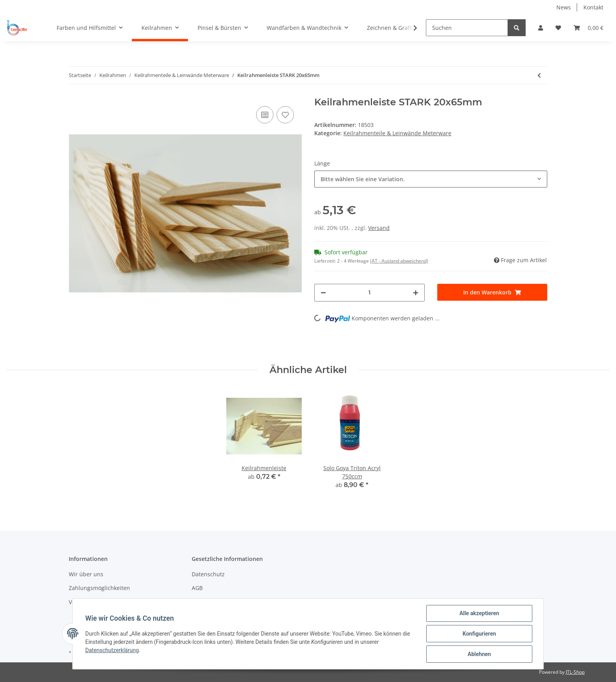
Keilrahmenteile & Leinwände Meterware (397, 133)
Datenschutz (208, 574)
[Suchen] (467, 28)
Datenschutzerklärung (112, 650)
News (564, 7)
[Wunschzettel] (558, 28)
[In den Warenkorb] (492, 292)
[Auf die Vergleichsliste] (265, 115)
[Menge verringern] (323, 293)
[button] (541, 28)
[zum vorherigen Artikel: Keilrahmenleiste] (539, 75)
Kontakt (593, 7)
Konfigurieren (479, 634)
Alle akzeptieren (479, 613)
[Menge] (369, 293)
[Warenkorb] (588, 28)
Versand (379, 228)
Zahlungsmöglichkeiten (99, 588)
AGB (197, 588)
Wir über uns (86, 574)
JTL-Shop (575, 672)
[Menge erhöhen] (416, 293)
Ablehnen (479, 654)
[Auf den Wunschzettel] (285, 115)
